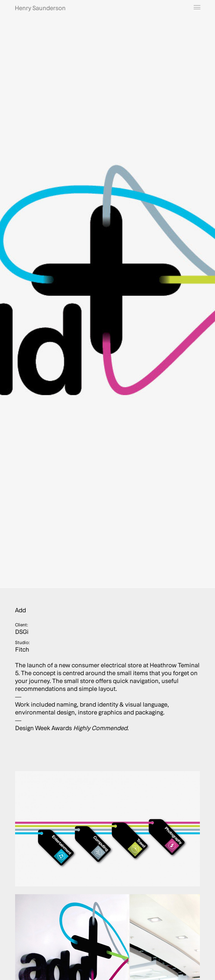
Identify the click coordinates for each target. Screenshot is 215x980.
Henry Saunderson (40, 8)
